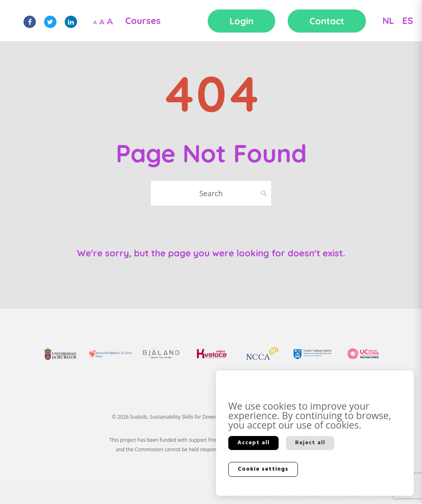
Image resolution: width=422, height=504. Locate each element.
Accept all (253, 443)
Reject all (310, 443)
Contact (327, 21)
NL (388, 21)
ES (408, 21)
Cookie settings (263, 469)
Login (241, 21)
